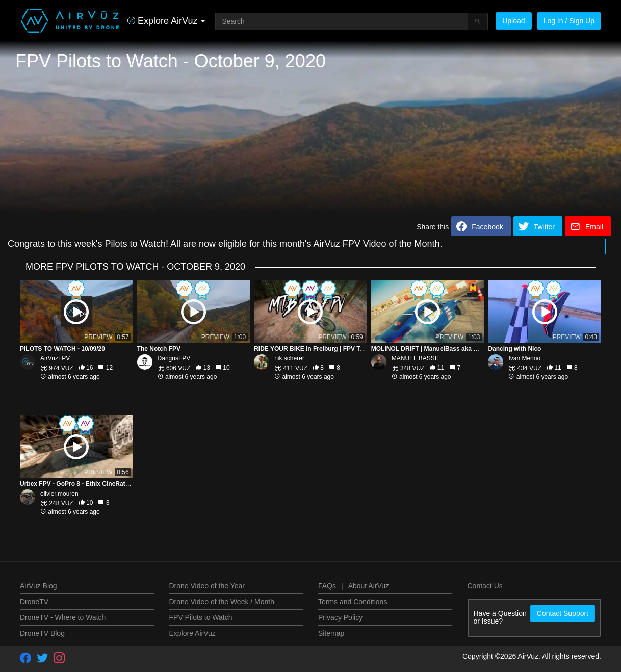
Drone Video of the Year (207, 586)
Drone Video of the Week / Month (222, 602)
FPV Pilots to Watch (201, 617)
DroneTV (34, 602)
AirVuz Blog (38, 586)
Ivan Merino (524, 358)
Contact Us (485, 586)
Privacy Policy (340, 617)
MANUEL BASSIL (416, 358)
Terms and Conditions (353, 602)
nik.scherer (289, 358)
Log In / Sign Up (569, 21)
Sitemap (331, 633)
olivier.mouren (59, 494)
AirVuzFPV (55, 358)
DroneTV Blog (42, 633)
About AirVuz (369, 586)
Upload (513, 21)
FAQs (327, 586)
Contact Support (563, 613)
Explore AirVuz (192, 633)
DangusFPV (174, 358)
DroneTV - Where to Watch (63, 617)
